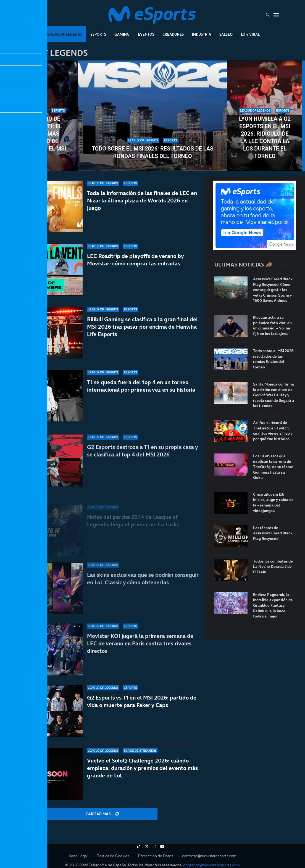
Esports (98, 34)
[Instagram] (154, 846)
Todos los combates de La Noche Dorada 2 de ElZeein (273, 567)
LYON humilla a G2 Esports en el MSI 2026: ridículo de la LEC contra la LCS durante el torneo (265, 137)
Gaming (122, 34)
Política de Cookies (113, 856)
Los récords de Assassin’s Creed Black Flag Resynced (273, 533)
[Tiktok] (139, 846)
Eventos (146, 34)
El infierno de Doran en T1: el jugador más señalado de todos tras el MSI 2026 (40, 137)
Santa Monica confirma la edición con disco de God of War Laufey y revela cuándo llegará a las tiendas (274, 395)
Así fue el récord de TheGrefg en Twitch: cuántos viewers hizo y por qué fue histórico (273, 431)
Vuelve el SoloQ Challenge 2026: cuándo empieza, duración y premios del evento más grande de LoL (142, 768)
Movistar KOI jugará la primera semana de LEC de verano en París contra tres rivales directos (140, 643)
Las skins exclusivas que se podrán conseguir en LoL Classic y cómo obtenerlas (143, 584)
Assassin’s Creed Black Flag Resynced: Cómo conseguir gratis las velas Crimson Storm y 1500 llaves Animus (273, 290)
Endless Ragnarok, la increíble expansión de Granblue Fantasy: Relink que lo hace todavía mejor (273, 606)
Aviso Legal (78, 856)
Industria (202, 34)
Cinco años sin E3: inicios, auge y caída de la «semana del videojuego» (273, 503)
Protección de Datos (156, 856)
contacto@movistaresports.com (209, 856)
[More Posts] (102, 814)
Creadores (173, 34)
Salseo (226, 34)
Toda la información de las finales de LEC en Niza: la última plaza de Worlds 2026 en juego (142, 200)
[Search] (268, 15)
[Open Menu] (276, 15)
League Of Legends (64, 34)
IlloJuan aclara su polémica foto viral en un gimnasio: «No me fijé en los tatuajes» (272, 326)
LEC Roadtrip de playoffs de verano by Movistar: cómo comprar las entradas (135, 263)
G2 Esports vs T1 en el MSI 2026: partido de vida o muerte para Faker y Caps (142, 701)
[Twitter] (147, 846)
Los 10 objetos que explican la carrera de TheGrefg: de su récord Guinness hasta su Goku (273, 467)
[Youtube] (162, 846)
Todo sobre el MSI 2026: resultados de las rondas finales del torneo (152, 152)
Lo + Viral (250, 34)
